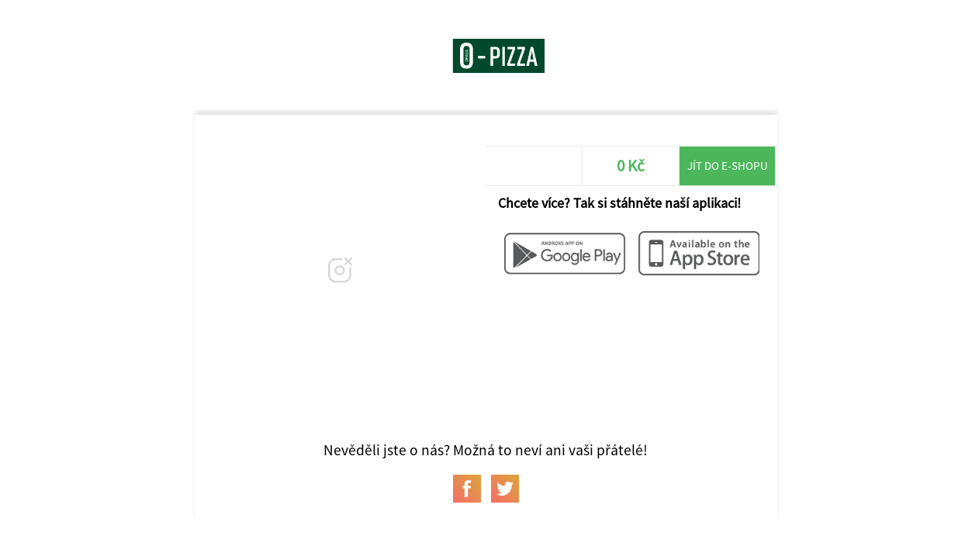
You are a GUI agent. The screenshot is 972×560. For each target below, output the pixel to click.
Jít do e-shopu (728, 166)
